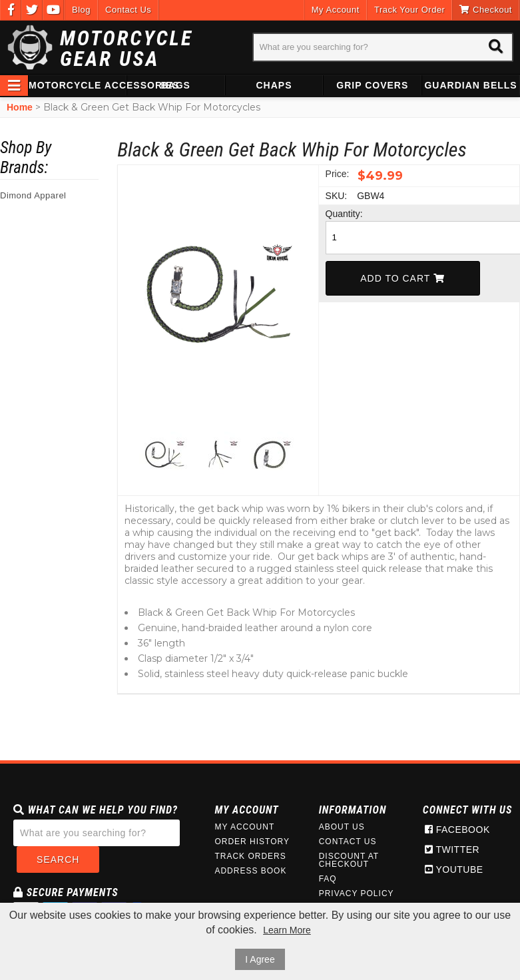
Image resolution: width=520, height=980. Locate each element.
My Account (336, 10)
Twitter (452, 850)
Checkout (486, 10)
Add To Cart (402, 278)
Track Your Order (410, 10)
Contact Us (128, 10)
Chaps (274, 85)
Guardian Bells (470, 85)
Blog (81, 10)
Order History (252, 842)
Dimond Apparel (33, 195)
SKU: (337, 196)
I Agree (260, 959)
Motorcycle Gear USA (127, 49)
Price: (338, 174)
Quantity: (340, 214)
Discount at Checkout (349, 860)
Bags (175, 85)
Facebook (457, 830)
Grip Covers (372, 85)
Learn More (287, 930)
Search (58, 859)
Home (20, 107)
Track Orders (250, 856)
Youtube (454, 869)
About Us (342, 827)
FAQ (328, 879)
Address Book (250, 871)
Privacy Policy (357, 893)
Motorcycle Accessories (77, 85)
